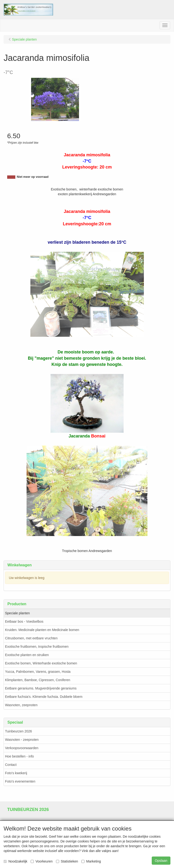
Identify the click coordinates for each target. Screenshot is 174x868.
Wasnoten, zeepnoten (21, 705)
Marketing (91, 861)
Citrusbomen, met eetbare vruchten (31, 638)
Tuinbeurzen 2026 (18, 731)
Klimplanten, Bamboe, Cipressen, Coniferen (38, 680)
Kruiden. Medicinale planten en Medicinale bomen (42, 630)
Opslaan (161, 861)
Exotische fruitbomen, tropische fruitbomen (37, 647)
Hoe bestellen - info (20, 756)
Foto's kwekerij (16, 773)
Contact (11, 765)
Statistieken (67, 861)
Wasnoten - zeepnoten (22, 740)
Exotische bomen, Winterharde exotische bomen (41, 663)
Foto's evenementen (20, 781)
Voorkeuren (42, 861)
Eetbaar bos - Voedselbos (24, 621)
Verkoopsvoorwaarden (22, 748)
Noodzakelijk (15, 861)
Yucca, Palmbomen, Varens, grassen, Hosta (38, 672)
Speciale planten (17, 613)
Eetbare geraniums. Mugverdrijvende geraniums (41, 688)
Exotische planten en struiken (27, 655)
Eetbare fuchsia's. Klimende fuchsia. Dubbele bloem (44, 697)
